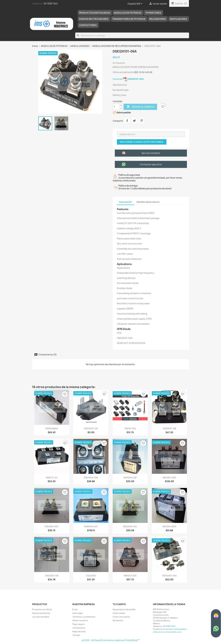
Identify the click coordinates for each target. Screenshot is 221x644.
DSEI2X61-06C (52, 527)
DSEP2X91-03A (91, 478)
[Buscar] (132, 35)
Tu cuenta (119, 604)
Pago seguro (79, 624)
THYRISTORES (153, 13)
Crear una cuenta (121, 617)
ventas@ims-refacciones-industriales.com (170, 630)
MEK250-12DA (169, 478)
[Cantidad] (116, 107)
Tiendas (76, 635)
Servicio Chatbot (151, 153)
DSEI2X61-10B (52, 576)
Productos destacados (95, 13)
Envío (75, 609)
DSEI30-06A (130, 428)
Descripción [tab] (125, 202)
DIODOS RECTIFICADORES (94, 19)
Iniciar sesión (119, 613)
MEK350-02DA (169, 527)
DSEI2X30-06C (130, 527)
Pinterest (142, 121)
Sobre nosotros (80, 620)
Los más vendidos (41, 617)
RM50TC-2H (52, 478)
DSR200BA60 (52, 428)
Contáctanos (79, 628)
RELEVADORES (158, 19)
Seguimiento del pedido (124, 609)
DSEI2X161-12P (91, 428)
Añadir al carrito (140, 107)
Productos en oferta (42, 609)
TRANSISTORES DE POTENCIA (129, 19)
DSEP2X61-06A (169, 576)
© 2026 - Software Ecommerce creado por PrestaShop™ (111, 640)
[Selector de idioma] (135, 4)
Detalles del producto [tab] (148, 202)
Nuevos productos (41, 613)
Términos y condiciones (84, 617)
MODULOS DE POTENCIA (128, 13)
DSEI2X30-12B (169, 428)
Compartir (127, 121)
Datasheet (128, 79)
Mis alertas (118, 620)
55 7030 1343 (51, 4)
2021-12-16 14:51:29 (143, 72)
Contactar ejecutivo (151, 164)
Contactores (88, 25)
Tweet (134, 121)
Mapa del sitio (79, 631)
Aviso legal (77, 613)
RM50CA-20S (130, 576)
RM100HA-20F (130, 478)
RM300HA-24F (91, 527)
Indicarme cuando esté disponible (142, 142)
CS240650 (91, 576)
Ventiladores (178, 19)
